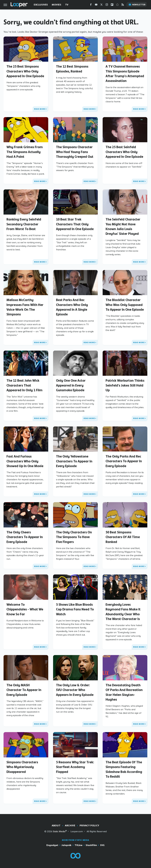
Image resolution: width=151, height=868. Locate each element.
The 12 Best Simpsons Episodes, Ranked (72, 69)
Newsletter (137, 5)
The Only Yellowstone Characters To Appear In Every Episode (74, 461)
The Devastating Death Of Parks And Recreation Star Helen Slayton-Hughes (124, 692)
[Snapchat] (117, 5)
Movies (57, 5)
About (56, 825)
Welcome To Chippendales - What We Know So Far (25, 609)
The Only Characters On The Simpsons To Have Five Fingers (74, 537)
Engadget (52, 845)
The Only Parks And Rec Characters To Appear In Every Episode (124, 461)
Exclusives (41, 5)
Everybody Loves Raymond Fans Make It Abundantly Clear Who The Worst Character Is (123, 612)
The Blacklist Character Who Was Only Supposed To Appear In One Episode (125, 305)
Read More (40, 109)
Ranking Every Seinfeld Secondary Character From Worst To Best (24, 224)
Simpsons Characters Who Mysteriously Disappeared (22, 767)
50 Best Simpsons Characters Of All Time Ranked (123, 537)
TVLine (79, 845)
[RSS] (123, 5)
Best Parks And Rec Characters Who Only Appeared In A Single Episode (72, 307)
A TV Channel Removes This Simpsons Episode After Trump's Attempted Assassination (125, 74)
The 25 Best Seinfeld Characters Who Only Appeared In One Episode (124, 152)
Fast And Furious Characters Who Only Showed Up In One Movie (25, 461)
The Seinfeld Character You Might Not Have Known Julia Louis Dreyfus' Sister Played (123, 226)
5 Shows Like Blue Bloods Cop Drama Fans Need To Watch (75, 609)
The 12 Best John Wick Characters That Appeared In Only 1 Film (24, 385)
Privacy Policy (89, 825)
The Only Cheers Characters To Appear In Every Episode (25, 537)
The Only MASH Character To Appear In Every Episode (24, 690)
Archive (70, 825)
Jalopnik (66, 845)
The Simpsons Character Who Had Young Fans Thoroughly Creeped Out (75, 152)
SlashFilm (91, 845)
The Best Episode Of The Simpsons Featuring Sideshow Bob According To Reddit (124, 769)
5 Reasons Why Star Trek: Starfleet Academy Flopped (75, 767)
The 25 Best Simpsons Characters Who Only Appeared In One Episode (25, 71)
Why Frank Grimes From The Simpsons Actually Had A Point (25, 152)
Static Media (59, 831)
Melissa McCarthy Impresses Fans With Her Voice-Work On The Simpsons (25, 307)
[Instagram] (107, 5)
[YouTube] (96, 5)
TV (67, 5)
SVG (102, 845)
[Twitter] (101, 5)
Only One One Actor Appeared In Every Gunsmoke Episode (71, 385)
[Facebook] (91, 5)
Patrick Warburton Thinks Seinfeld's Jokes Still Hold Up (125, 385)
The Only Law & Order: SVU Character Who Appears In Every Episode (75, 690)
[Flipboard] (112, 5)
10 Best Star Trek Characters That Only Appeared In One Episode (75, 224)
